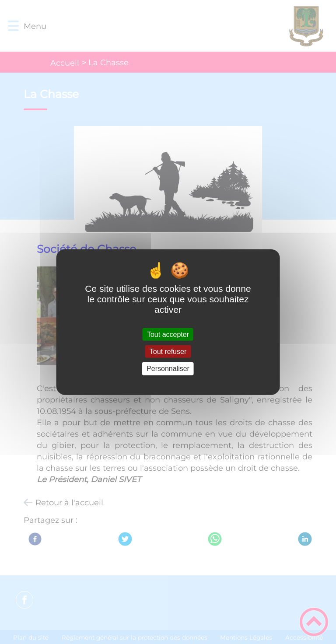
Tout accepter (168, 334)
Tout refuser (168, 352)
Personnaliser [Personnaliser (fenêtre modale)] (168, 369)
